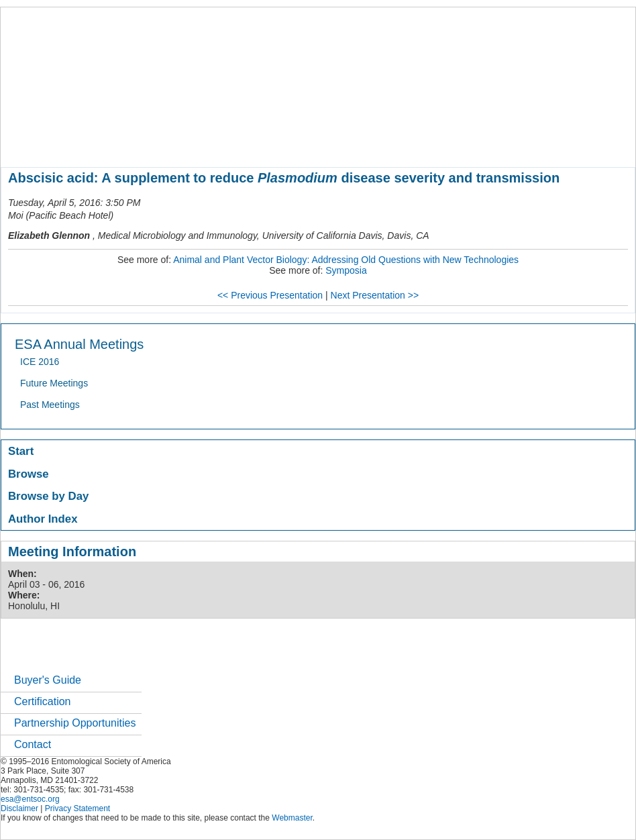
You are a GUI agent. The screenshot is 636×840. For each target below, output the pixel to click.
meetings (226, 144)
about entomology (72, 144)
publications (283, 144)
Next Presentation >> (375, 295)
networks (495, 144)
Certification (42, 701)
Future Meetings (54, 383)
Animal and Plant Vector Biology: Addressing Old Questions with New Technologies (346, 260)
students (403, 144)
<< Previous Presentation (270, 295)
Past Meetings (50, 405)
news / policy (347, 144)
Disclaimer (19, 808)
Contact (33, 744)
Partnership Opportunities (75, 723)
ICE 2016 (40, 362)
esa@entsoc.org (30, 799)
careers (448, 144)
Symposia (346, 270)
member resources (158, 144)
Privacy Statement (77, 808)
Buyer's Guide (48, 680)
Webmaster (292, 818)
